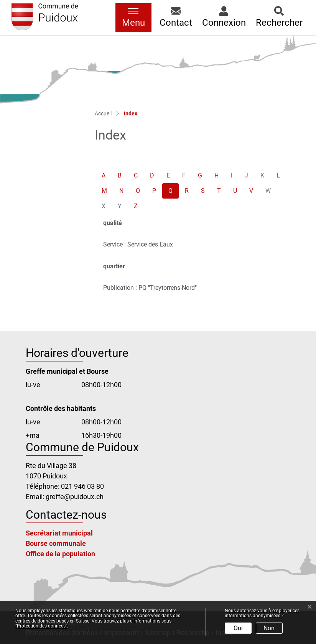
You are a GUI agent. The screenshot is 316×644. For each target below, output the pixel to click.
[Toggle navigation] (133, 18)
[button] (176, 18)
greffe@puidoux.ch (75, 497)
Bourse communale (56, 543)
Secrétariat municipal (59, 533)
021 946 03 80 (82, 486)
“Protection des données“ (41, 626)
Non (269, 628)
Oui (238, 628)
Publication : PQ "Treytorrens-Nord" (150, 288)
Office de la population (60, 554)
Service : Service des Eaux (138, 244)
